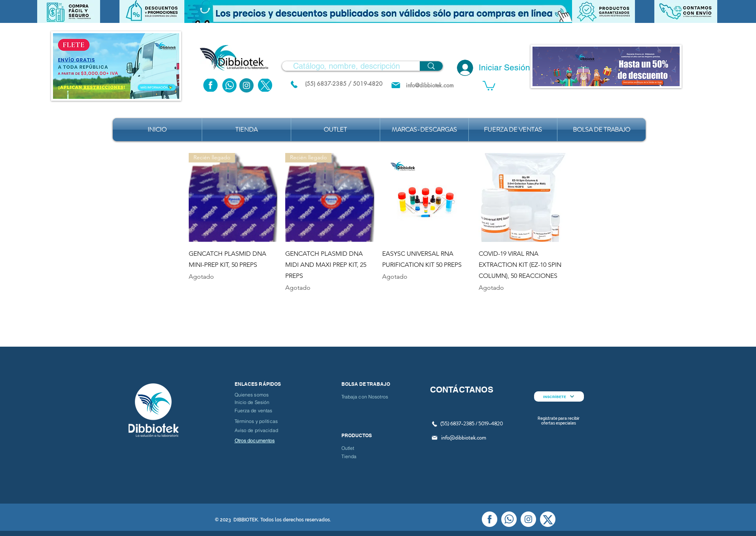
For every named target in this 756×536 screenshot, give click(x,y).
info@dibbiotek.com (464, 438)
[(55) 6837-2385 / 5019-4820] (344, 84)
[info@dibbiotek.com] (430, 85)
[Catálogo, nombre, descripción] (347, 66)
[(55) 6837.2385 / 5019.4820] (294, 84)
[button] (378, 11)
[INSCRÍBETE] (559, 396)
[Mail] (396, 85)
